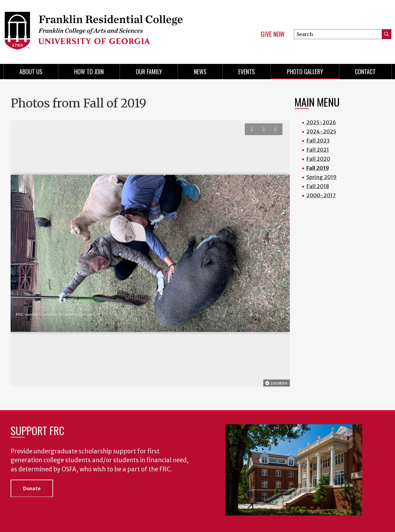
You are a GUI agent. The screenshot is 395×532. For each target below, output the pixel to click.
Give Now (273, 34)
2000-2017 (321, 195)
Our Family (149, 72)
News (200, 72)
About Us (31, 72)
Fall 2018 (318, 186)
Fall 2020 (318, 159)
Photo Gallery (305, 72)
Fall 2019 (318, 168)
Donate (32, 488)
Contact (365, 72)
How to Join (89, 72)
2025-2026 (321, 122)
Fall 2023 (318, 141)
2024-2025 (321, 131)
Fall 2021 (318, 150)
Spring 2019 (322, 177)
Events (247, 72)
